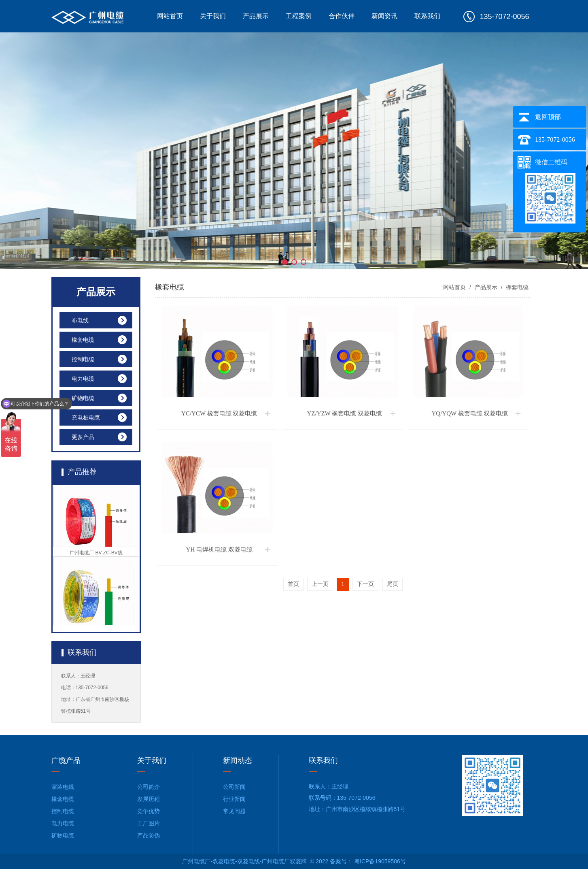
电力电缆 (63, 823)
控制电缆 (63, 811)
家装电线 (63, 787)
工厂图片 (149, 823)
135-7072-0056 (555, 140)
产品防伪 (149, 835)
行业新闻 (234, 799)
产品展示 (256, 16)
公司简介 (149, 787)
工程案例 (299, 16)
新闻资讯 (384, 16)
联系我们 (427, 16)
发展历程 (149, 799)
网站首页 (170, 16)
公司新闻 (234, 787)
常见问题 (234, 811)
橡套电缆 (517, 287)
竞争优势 (149, 811)
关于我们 (213, 16)
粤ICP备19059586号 (379, 861)
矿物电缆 (63, 835)
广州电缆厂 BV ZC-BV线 (96, 555)
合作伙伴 (342, 16)
